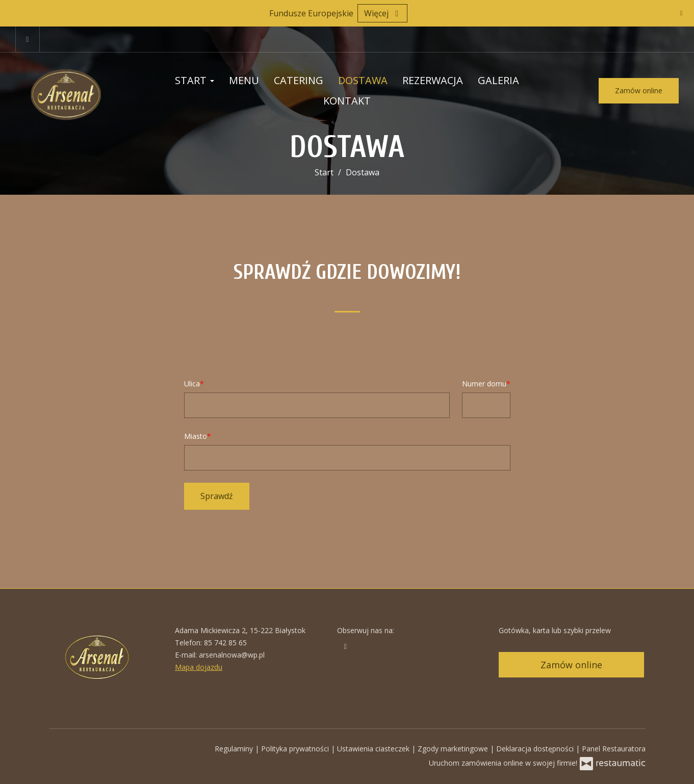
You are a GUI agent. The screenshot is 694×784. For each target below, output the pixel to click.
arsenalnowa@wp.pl (232, 655)
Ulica (192, 384)
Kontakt (347, 101)
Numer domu (484, 384)
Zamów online (639, 90)
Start (195, 80)
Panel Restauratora (614, 749)
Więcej (382, 13)
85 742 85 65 (225, 643)
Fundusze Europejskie (311, 13)
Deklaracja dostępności (536, 749)
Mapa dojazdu (199, 667)
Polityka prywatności (296, 749)
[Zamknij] (681, 13)
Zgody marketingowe (454, 749)
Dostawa (363, 80)
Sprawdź (217, 496)
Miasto (196, 436)
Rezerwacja (433, 80)
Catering (299, 80)
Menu (244, 80)
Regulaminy (235, 749)
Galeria (498, 80)
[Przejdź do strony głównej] (77, 91)
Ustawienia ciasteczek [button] (374, 749)
